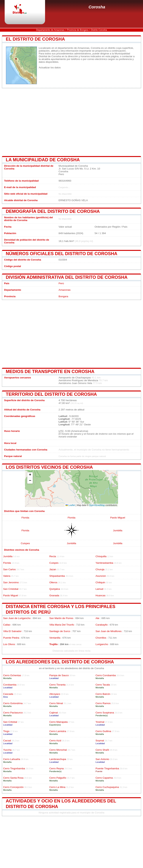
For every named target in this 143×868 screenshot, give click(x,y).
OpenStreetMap (97, 505)
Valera (7, 576)
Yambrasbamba (104, 563)
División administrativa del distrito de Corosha (67, 277)
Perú (61, 283)
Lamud (99, 589)
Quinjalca (55, 589)
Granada (54, 595)
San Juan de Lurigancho (17, 618)
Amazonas (65, 290)
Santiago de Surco (60, 631)
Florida (25, 518)
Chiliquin (100, 582)
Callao (7, 625)
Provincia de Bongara (78, 30)
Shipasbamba (57, 576)
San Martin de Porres (61, 618)
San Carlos (9, 569)
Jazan (53, 569)
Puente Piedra (11, 638)
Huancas (101, 595)
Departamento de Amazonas (50, 30)
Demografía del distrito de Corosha (53, 211)
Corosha (97, 7)
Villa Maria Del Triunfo (62, 625)
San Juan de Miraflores (109, 631)
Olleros (53, 582)
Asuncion (101, 576)
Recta (53, 556)
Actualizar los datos (50, 68)
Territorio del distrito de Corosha (51, 394)
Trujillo (54, 644)
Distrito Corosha (99, 30)
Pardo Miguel (118, 518)
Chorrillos (101, 638)
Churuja (100, 569)
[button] (30, 475)
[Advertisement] (71, 122)
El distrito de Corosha (35, 39)
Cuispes (25, 543)
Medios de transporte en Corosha (50, 371)
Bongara (63, 296)
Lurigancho (102, 644)
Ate (97, 618)
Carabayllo (102, 625)
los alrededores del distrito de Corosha (60, 662)
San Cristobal (11, 589)
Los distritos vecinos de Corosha (49, 467)
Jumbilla (118, 530)
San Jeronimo (11, 582)
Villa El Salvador (12, 631)
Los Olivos (9, 644)
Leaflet (70, 505)
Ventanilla (55, 638)
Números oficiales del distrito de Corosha (62, 254)
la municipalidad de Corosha (43, 160)
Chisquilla (101, 556)
